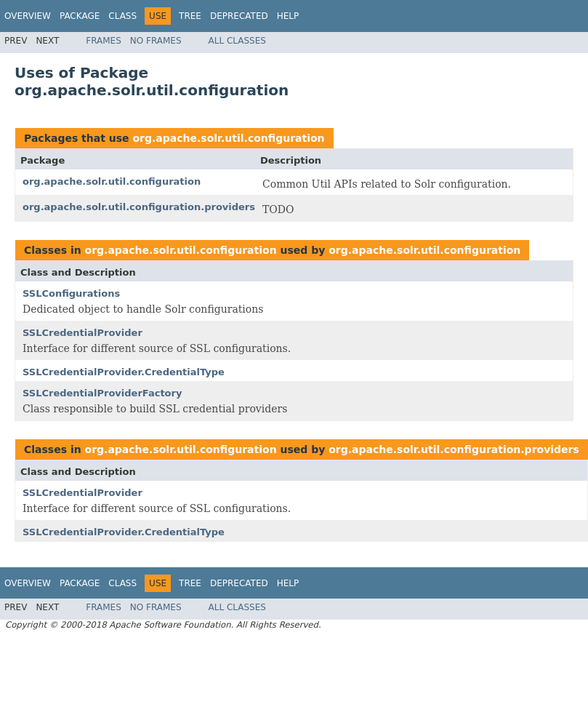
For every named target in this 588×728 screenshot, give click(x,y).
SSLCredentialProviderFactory (102, 393)
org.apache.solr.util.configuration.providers (139, 207)
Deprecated (239, 16)
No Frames (156, 41)
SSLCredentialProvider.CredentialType (124, 372)
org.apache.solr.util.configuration (228, 138)
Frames (104, 41)
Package (80, 16)
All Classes (237, 41)
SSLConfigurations (71, 293)
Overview (28, 16)
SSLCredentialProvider (82, 333)
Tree (190, 16)
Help (288, 16)
